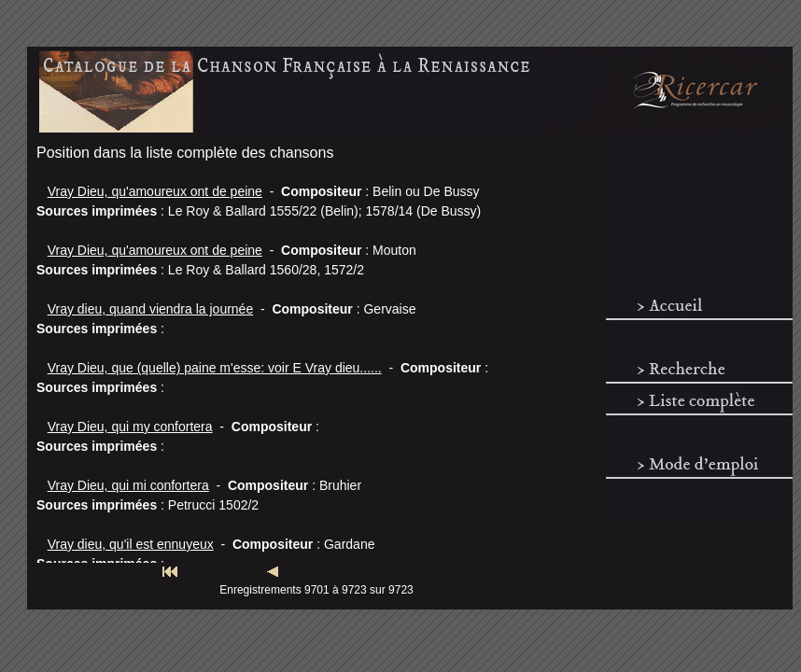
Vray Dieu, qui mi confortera (128, 485)
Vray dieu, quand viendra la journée (151, 309)
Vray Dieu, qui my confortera (130, 427)
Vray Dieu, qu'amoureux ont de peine (155, 191)
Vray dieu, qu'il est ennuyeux (131, 544)
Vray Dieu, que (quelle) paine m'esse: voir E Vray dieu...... (215, 368)
